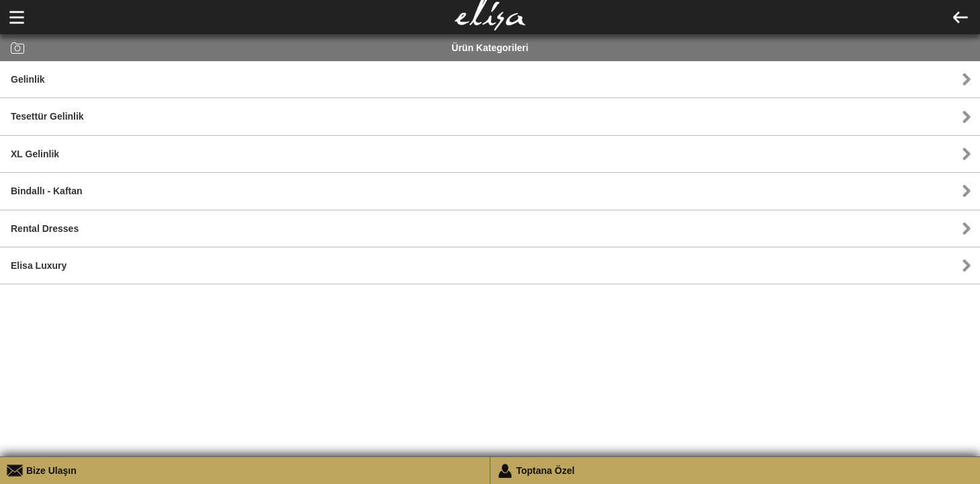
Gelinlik (28, 79)
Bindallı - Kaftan (47, 191)
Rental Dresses (45, 229)
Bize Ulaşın (51, 471)
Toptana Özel (546, 471)
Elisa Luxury (39, 266)
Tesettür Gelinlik (47, 116)
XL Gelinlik (35, 154)
